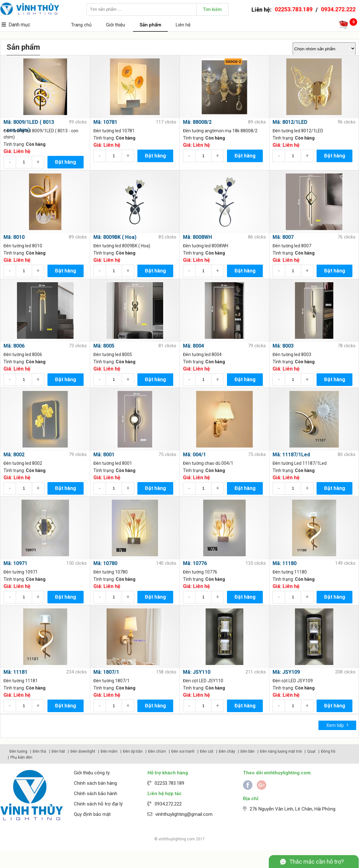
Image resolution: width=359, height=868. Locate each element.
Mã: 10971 (15, 563)
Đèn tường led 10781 (114, 131)
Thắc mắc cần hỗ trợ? (317, 862)
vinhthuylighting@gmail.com (184, 814)
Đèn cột (207, 751)
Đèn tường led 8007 (292, 246)
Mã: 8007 (283, 237)
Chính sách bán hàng (95, 783)
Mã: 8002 (14, 455)
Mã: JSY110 (197, 672)
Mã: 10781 (105, 122)
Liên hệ (183, 25)
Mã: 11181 (15, 672)
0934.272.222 (338, 9)
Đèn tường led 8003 (292, 354)
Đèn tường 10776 (200, 572)
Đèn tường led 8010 (23, 246)
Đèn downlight (83, 751)
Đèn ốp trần (133, 751)
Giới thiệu (116, 25)
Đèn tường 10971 (21, 572)
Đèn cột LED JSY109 (293, 681)
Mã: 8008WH (197, 237)
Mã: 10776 (195, 563)
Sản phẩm (150, 25)
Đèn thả (39, 751)
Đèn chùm (157, 751)
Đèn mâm (109, 751)
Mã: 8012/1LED (290, 122)
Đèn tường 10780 (110, 572)
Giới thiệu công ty (92, 773)
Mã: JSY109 (286, 672)
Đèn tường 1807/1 (111, 681)
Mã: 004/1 (194, 455)
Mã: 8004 (193, 346)
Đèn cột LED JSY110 (203, 681)
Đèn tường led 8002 (23, 463)
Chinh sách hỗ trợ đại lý (98, 804)
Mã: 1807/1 (106, 672)
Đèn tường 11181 (21, 681)
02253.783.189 (294, 9)
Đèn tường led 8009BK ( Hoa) (122, 246)
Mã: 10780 (105, 563)
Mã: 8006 (14, 346)
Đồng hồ (328, 751)
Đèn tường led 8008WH (206, 246)
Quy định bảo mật (92, 814)
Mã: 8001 (104, 455)
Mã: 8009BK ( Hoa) (115, 237)
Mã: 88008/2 (197, 122)
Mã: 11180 (284, 563)
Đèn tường (18, 751)
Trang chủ (81, 25)
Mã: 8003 (283, 346)
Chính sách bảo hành (96, 794)
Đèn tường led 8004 (202, 354)
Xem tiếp (337, 725)
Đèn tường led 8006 (23, 354)
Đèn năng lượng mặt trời (281, 751)
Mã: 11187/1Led (291, 455)
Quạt (311, 751)
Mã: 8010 (14, 237)
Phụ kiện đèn (21, 757)
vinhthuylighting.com (177, 839)
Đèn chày (227, 751)
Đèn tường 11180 (290, 572)
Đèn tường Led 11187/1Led (300, 463)
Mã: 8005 (104, 346)
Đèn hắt (58, 751)
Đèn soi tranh (183, 751)
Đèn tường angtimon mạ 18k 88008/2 (220, 131)
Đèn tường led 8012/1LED (298, 131)
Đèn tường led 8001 (113, 463)
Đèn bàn (248, 751)
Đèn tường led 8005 (113, 354)
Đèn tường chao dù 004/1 (208, 463)
